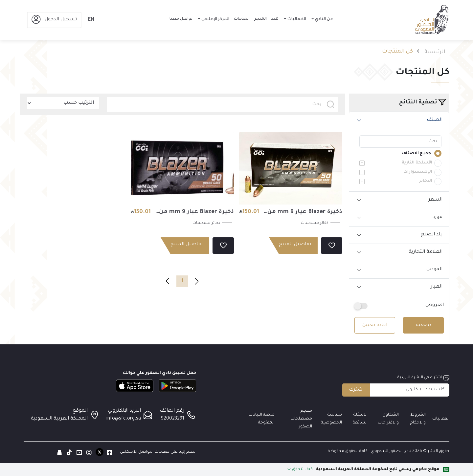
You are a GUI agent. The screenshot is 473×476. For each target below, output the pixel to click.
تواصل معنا (181, 19)
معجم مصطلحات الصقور (301, 419)
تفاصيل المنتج (295, 245)
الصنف (435, 120)
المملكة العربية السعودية (59, 419)
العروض (435, 305)
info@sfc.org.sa (124, 419)
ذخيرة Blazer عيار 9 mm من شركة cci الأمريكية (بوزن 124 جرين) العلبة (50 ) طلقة (194, 213)
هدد (275, 19)
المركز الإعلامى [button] (215, 19)
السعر (435, 200)
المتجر (260, 19)
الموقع (80, 411)
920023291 (173, 419)
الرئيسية (435, 52)
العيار (437, 287)
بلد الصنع (432, 235)
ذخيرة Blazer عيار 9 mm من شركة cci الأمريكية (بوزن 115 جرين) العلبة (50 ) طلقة (304, 213)
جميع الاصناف (416, 154)
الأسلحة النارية (417, 163)
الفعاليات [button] (296, 19)
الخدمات (242, 19)
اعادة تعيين (375, 325)
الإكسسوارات (418, 172)
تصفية (423, 325)
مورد (438, 217)
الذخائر (426, 181)
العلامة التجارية (426, 252)
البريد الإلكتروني (124, 411)
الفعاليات (441, 419)
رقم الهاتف (172, 411)
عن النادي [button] (324, 19)
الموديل (434, 270)
